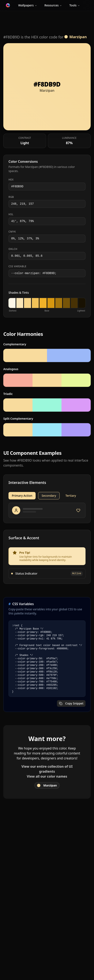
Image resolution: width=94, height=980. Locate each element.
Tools (75, 5)
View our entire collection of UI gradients (47, 769)
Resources (53, 5)
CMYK (12, 232)
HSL (11, 214)
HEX (11, 180)
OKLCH (13, 249)
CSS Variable (17, 266)
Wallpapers (28, 5)
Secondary (49, 496)
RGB (11, 197)
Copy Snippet (71, 703)
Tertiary (71, 496)
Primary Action (22, 496)
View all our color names (47, 776)
